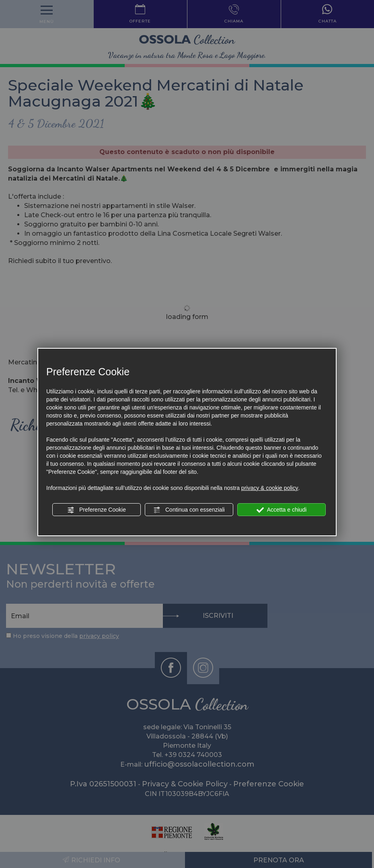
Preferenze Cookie (97, 510)
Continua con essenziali (189, 510)
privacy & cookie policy (270, 488)
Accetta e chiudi (282, 510)
